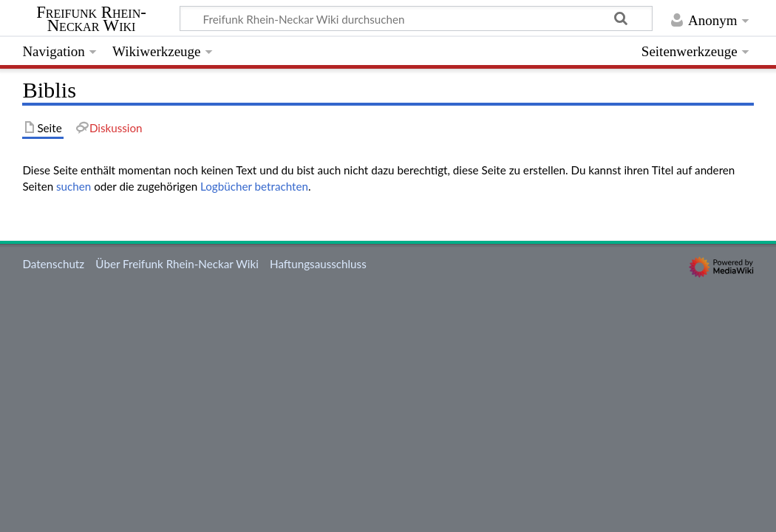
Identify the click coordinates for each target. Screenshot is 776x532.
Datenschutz (53, 264)
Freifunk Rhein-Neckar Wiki (91, 19)
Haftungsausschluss (318, 264)
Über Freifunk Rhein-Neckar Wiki (177, 264)
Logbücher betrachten (254, 186)
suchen (74, 186)
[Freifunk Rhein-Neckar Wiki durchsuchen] (416, 18)
